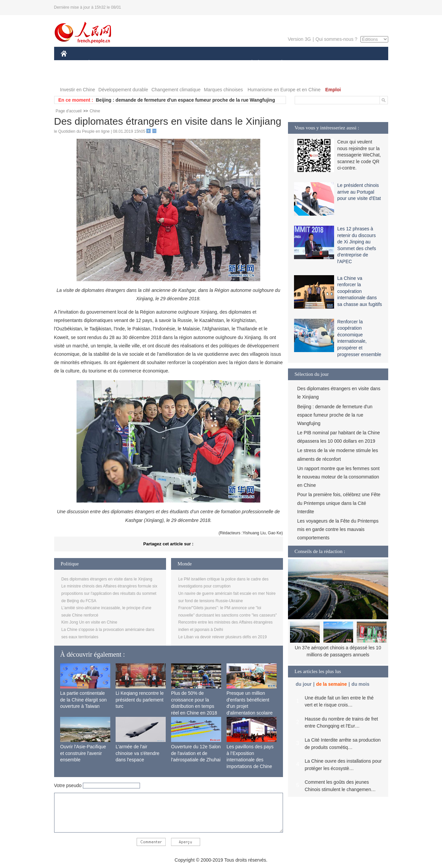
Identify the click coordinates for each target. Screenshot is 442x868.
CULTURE (219, 63)
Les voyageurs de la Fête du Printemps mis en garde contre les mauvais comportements (338, 529)
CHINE (72, 63)
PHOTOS (364, 63)
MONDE (132, 63)
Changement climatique (176, 90)
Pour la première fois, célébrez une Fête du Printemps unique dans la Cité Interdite (339, 503)
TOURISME (334, 63)
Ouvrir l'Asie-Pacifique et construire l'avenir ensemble (83, 753)
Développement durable (123, 90)
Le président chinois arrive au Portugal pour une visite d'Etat (359, 192)
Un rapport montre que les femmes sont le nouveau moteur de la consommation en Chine (339, 477)
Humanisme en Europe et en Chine (284, 90)
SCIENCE (189, 63)
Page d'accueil (69, 111)
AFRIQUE (160, 63)
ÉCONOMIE (101, 63)
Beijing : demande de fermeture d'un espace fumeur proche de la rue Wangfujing (185, 100)
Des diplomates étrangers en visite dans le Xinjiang (107, 579)
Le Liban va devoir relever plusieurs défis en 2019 (223, 637)
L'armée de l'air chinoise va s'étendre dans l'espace (137, 753)
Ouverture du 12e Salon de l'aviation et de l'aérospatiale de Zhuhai (196, 753)
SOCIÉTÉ (249, 63)
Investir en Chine (78, 90)
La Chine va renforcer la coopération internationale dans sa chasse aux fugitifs (360, 291)
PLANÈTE (278, 63)
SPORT (305, 63)
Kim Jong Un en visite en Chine (89, 622)
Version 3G (299, 39)
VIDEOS (74, 76)
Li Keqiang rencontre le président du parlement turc (140, 700)
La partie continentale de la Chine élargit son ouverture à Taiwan (83, 700)
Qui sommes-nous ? (336, 39)
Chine (95, 111)
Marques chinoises (223, 90)
